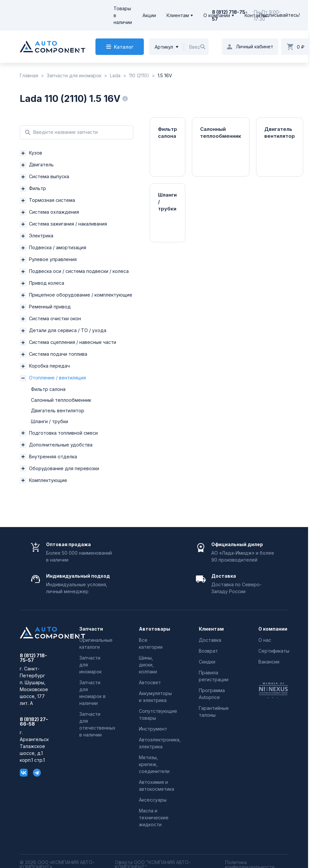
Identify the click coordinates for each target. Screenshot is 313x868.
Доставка (210, 640)
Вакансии (269, 662)
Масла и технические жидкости (154, 818)
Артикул (164, 47)
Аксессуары (153, 800)
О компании (217, 15)
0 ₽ (301, 47)
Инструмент (153, 729)
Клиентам (178, 15)
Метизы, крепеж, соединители (154, 764)
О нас (265, 640)
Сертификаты (274, 651)
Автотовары (154, 629)
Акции (149, 15)
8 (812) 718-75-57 (33, 658)
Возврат (208, 651)
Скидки (207, 662)
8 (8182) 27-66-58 (34, 722)
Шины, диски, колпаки (148, 665)
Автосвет (150, 682)
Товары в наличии (123, 15)
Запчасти (91, 629)
